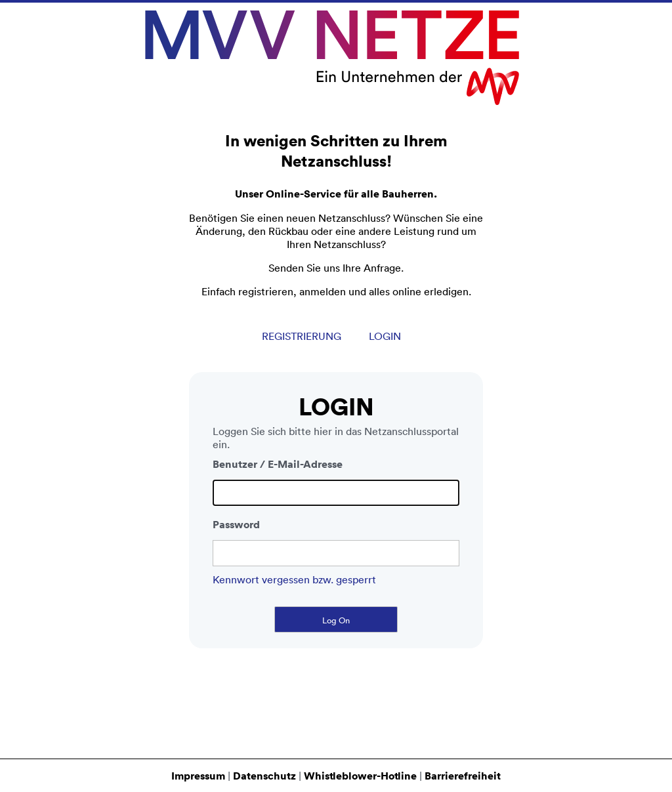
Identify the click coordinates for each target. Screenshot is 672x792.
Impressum (198, 776)
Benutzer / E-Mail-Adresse (278, 469)
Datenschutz (264, 776)
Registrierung (302, 341)
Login (385, 341)
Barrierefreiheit (463, 776)
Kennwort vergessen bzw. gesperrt (294, 584)
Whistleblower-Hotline (360, 776)
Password (236, 529)
